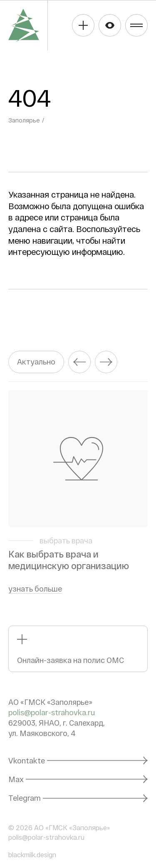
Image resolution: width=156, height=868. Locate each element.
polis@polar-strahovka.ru (52, 712)
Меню (136, 25)
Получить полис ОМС (83, 25)
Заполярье (24, 120)
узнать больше (35, 589)
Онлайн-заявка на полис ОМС (71, 660)
